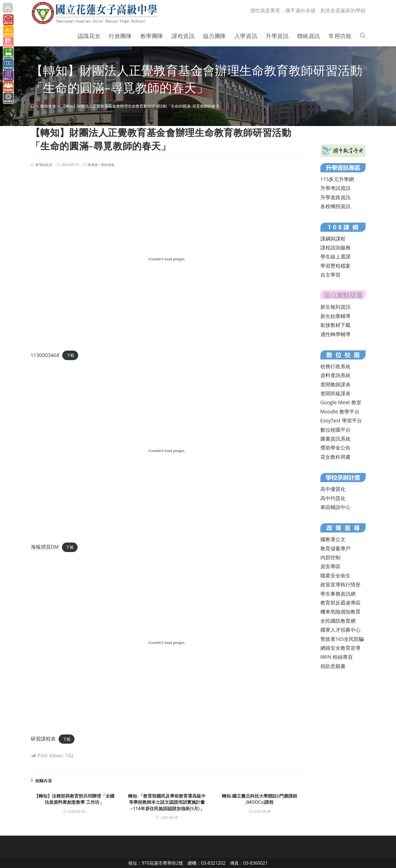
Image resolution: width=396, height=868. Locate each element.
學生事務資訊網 (338, 594)
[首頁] (33, 106)
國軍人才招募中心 (340, 630)
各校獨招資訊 (335, 206)
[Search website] (363, 36)
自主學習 (330, 275)
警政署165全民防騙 (342, 639)
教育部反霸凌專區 (340, 603)
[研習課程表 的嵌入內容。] (167, 643)
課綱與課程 (333, 239)
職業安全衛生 (335, 576)
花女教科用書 (335, 457)
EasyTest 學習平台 (341, 420)
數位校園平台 (335, 430)
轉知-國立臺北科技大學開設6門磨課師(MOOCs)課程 (260, 799)
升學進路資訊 (335, 197)
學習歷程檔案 (335, 266)
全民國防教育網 (338, 621)
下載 (70, 355)
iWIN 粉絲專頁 (337, 657)
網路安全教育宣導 (340, 648)
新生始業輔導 (335, 316)
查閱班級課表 (335, 393)
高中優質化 (333, 489)
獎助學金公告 (335, 448)
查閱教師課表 (335, 384)
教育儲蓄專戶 (335, 548)
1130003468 (45, 355)
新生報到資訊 (335, 307)
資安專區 (330, 566)
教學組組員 (44, 165)
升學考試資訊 (335, 188)
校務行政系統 (335, 366)
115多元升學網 (337, 179)
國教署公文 (333, 539)
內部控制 (330, 557)
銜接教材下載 (335, 325)
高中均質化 (333, 498)
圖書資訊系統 (335, 439)
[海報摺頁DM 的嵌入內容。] (167, 451)
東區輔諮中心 (335, 507)
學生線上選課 (335, 256)
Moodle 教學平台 (340, 412)
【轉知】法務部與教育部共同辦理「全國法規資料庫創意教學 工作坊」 (74, 799)
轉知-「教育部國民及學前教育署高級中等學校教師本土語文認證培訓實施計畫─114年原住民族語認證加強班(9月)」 (167, 802)
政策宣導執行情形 (340, 584)
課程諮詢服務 (335, 248)
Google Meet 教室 (341, 402)
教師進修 (108, 165)
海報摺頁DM (45, 547)
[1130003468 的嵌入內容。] (167, 259)
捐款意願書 (333, 666)
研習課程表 (43, 739)
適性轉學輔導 (335, 334)
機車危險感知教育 (340, 612)
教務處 (93, 165)
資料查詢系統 (335, 375)
